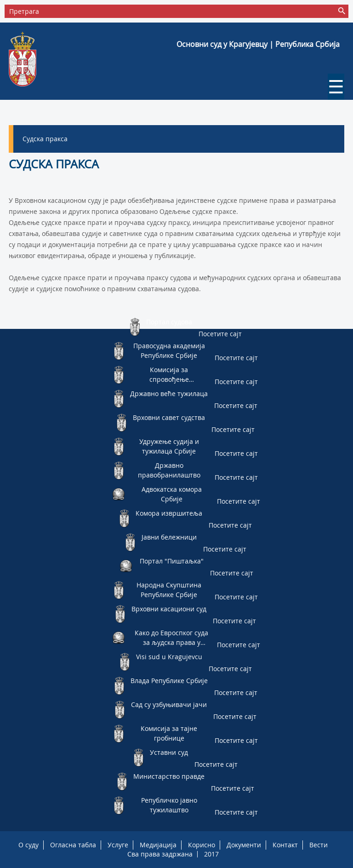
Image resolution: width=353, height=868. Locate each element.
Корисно (202, 845)
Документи (244, 845)
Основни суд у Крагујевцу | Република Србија (258, 44)
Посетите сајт (220, 334)
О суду (28, 845)
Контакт (285, 845)
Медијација (158, 845)
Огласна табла (73, 845)
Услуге (118, 845)
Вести (319, 845)
